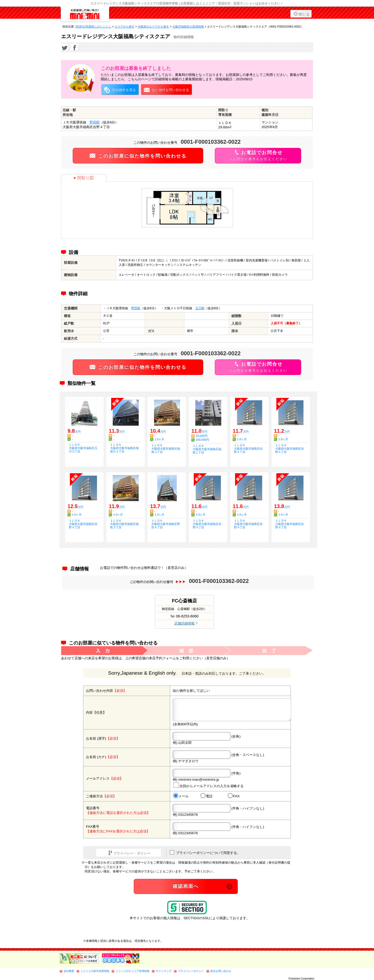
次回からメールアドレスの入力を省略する (209, 785)
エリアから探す (125, 27)
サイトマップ (164, 971)
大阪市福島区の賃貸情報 (188, 27)
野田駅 (95, 122)
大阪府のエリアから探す (153, 27)
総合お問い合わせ (221, 971)
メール (181, 796)
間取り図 (84, 178)
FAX (234, 796)
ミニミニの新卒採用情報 (95, 971)
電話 (206, 796)
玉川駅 (200, 308)
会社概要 (69, 971)
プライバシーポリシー (191, 971)
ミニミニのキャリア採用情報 (132, 971)
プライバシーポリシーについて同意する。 (205, 852)
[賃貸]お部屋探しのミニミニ (93, 27)
